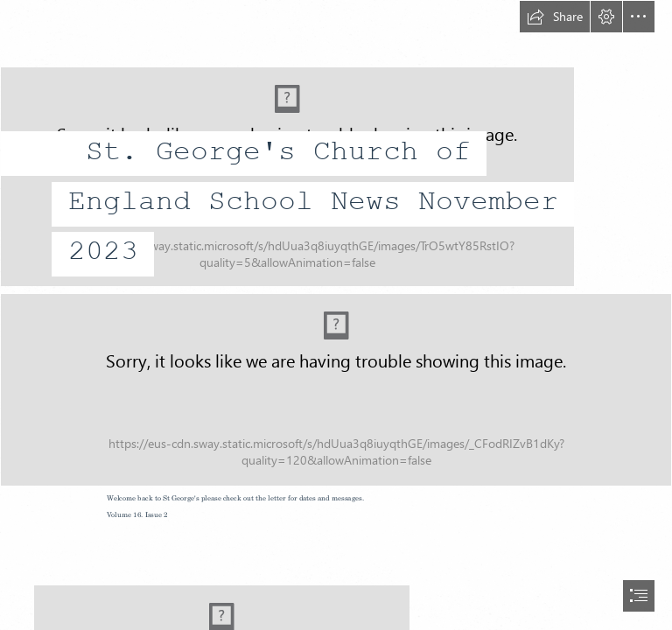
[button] (555, 17)
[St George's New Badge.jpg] (336, 143)
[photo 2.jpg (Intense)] (336, 390)
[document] (336, 315)
